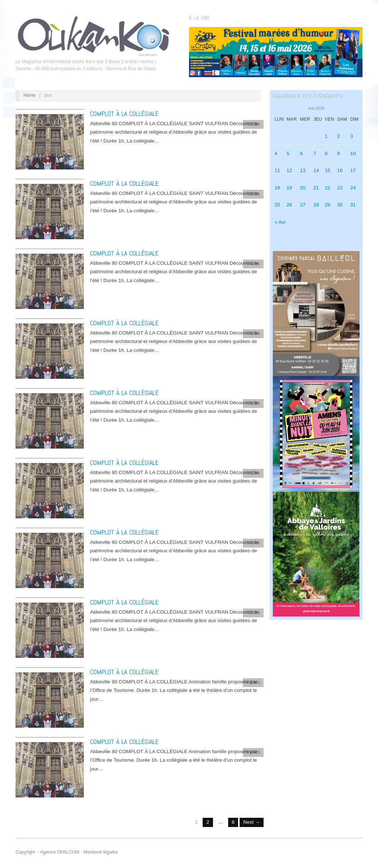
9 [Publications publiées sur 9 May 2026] (339, 153)
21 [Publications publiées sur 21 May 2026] (316, 188)
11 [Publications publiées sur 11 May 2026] (277, 170)
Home (29, 95)
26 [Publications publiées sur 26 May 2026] (289, 205)
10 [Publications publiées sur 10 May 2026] (353, 153)
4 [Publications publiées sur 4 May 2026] (276, 153)
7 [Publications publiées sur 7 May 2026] (315, 153)
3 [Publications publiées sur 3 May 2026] (352, 136)
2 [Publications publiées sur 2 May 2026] (339, 136)
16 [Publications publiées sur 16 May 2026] (340, 170)
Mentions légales (101, 852)
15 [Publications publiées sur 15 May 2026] (328, 170)
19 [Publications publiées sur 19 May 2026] (289, 188)
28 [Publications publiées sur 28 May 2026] (316, 205)
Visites (253, 124)
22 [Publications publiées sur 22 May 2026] (328, 188)
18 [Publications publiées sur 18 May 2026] (277, 188)
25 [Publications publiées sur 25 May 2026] (277, 205)
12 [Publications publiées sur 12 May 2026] (289, 170)
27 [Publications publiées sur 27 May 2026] (303, 205)
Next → (252, 822)
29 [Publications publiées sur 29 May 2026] (328, 205)
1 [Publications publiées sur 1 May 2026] (326, 136)
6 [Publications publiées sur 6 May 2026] (302, 153)
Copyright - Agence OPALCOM (47, 852)
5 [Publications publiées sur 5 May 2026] (288, 153)
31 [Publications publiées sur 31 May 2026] (353, 205)
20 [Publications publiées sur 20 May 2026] (303, 188)
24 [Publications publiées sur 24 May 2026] (353, 188)
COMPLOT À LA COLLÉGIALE (124, 114)
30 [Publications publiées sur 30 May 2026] (340, 205)
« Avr (280, 222)
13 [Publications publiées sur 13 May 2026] (303, 170)
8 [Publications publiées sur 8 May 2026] (326, 153)
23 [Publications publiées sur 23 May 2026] (340, 188)
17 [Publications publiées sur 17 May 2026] (353, 170)
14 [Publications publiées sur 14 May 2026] (316, 170)
